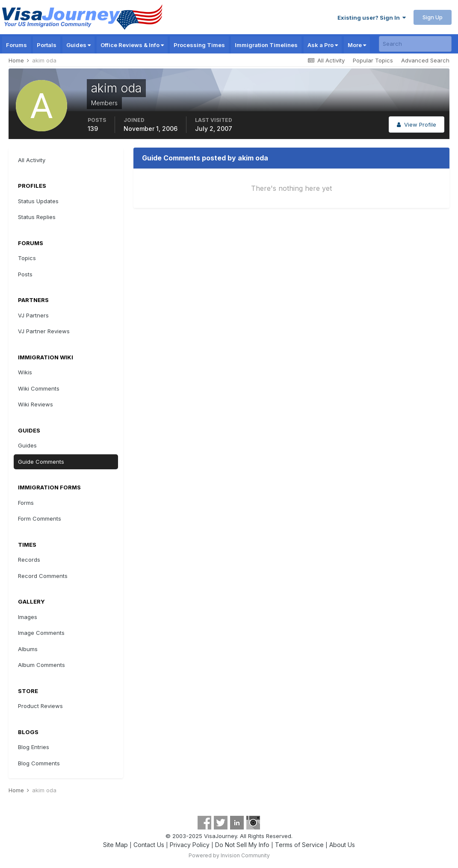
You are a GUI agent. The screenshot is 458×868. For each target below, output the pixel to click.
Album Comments (41, 665)
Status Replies (37, 217)
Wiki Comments (39, 388)
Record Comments (43, 576)
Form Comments (40, 518)
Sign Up (433, 17)
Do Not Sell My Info (242, 845)
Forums (16, 45)
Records (29, 560)
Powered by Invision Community (229, 855)
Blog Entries (34, 747)
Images (28, 617)
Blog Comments (39, 763)
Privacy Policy (190, 845)
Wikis (25, 372)
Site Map (115, 845)
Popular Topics (373, 60)
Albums (28, 649)
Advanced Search (425, 60)
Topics (27, 258)
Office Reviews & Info (132, 45)
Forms (26, 503)
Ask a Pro (323, 45)
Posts (25, 274)
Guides (78, 45)
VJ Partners (33, 315)
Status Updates (38, 201)
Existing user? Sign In (372, 18)
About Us (342, 845)
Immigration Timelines (266, 45)
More (357, 45)
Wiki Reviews (35, 404)
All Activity (32, 160)
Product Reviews (40, 706)
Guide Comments (41, 462)
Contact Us (149, 845)
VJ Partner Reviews (44, 331)
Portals (47, 45)
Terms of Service (299, 845)
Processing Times (199, 45)
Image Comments (41, 633)
